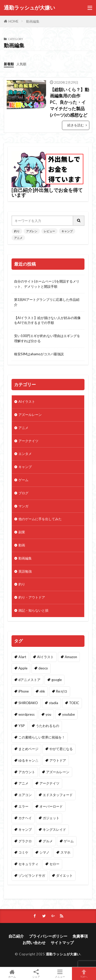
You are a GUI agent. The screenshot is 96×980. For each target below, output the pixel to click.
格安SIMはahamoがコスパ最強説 (39, 354)
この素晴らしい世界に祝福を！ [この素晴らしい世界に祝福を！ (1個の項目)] (42, 737)
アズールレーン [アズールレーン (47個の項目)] (58, 772)
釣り (17, 231)
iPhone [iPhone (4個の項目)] (24, 691)
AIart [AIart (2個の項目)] (22, 657)
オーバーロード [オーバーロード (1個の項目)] (51, 806)
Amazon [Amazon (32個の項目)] (71, 657)
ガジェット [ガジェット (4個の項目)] (51, 818)
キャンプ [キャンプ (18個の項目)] (25, 829)
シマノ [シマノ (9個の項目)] (44, 852)
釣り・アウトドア (32, 597)
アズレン (32, 231)
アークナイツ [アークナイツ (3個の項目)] (49, 783)
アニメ (18, 238)
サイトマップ (62, 942)
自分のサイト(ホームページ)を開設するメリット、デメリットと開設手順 (47, 284)
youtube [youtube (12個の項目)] (68, 714)
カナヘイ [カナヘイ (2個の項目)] (25, 818)
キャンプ (67, 231)
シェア (36, 974)
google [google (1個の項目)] (57, 680)
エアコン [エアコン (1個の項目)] (25, 795)
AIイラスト (27, 402)
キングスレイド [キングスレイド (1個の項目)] (54, 829)
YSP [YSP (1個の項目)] (22, 726)
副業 (22, 532)
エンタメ (25, 454)
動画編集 (33, 21)
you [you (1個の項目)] (48, 714)
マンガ (23, 506)
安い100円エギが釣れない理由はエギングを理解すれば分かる (47, 338)
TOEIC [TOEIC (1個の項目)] (74, 703)
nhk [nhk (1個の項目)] (42, 691)
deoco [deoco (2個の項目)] (43, 668)
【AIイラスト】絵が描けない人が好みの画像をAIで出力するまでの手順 (47, 320)
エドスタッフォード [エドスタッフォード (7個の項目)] (58, 795)
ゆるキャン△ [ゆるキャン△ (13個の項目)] (28, 760)
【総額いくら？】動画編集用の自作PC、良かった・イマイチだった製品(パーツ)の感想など (70, 102)
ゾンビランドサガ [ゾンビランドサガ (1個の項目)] (32, 875)
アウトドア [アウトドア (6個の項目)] (58, 760)
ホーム (12, 974)
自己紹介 (16, 936)
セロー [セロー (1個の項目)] (54, 864)
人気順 (21, 64)
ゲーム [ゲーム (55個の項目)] (69, 841)
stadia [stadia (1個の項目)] (54, 703)
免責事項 (80, 936)
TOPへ (84, 974)
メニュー (60, 974)
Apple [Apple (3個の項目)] (23, 668)
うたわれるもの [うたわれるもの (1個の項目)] (47, 726)
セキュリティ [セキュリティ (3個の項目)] (28, 864)
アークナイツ (28, 441)
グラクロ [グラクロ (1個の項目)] (25, 841)
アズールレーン (30, 415)
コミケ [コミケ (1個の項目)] (23, 852)
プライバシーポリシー (48, 936)
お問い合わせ (34, 942)
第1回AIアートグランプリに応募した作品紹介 (47, 302)
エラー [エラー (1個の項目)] (23, 806)
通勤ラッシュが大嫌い (29, 8)
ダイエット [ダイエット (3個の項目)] (64, 875)
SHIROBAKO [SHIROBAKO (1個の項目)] (28, 703)
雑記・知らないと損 (33, 610)
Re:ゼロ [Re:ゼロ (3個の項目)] (62, 691)
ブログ (23, 493)
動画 (22, 545)
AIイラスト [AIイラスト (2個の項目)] (45, 657)
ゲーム (23, 480)
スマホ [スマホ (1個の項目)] (65, 852)
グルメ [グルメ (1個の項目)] (48, 841)
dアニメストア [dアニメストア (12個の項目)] (29, 680)
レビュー (49, 231)
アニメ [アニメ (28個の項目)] (23, 783)
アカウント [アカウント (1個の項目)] (27, 772)
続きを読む (76, 125)
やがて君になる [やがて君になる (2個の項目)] (61, 749)
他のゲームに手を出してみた (40, 519)
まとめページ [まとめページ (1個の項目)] (28, 749)
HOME (13, 21)
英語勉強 (25, 571)
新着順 (9, 64)
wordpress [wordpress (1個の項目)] (26, 714)
